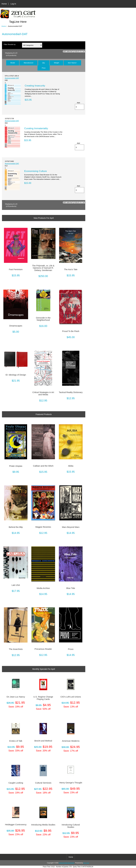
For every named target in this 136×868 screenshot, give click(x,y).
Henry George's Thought (71, 783)
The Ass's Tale (71, 269)
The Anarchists (16, 649)
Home (4, 4)
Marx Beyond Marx (71, 527)
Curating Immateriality (36, 128)
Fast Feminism (16, 269)
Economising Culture (35, 171)
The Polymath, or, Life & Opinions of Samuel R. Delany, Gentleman (43, 268)
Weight (56, 63)
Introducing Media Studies (43, 825)
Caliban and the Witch (43, 466)
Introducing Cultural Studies (71, 826)
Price (44, 68)
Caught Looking (16, 783)
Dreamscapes (16, 326)
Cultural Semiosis (43, 783)
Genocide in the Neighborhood (43, 319)
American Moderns (71, 741)
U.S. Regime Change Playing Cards (43, 698)
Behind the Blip (16, 527)
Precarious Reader (43, 649)
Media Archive (43, 588)
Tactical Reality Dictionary (71, 392)
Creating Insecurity (35, 86)
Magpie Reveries (43, 527)
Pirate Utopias (16, 466)
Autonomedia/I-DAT (12, 78)
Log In (13, 4)
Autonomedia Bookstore (67, 863)
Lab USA (16, 585)
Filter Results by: (10, 44)
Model (13, 63)
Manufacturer (29, 63)
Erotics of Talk (16, 741)
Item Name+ (72, 63)
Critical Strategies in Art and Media (43, 393)
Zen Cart (86, 863)
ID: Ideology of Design (16, 375)
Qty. (44, 63)
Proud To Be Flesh (71, 331)
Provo (71, 649)
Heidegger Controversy (16, 825)
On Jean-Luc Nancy (16, 697)
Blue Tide (71, 588)
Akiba (71, 466)
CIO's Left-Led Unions (71, 697)
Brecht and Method (43, 741)
